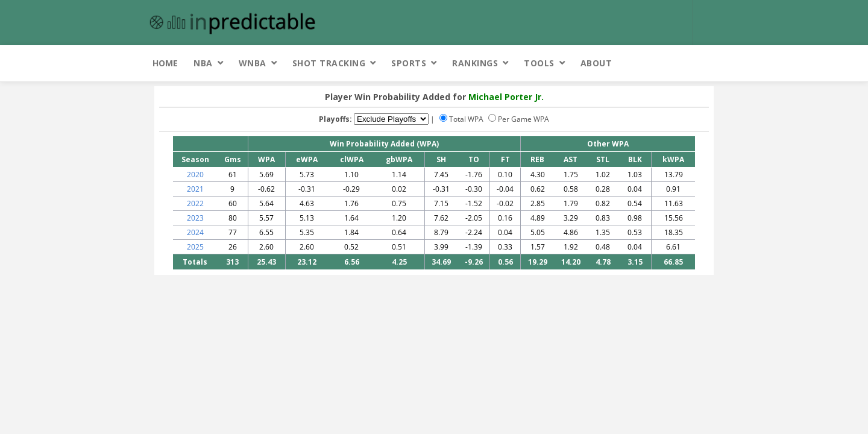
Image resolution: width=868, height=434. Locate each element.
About (596, 63)
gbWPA (399, 159)
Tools (539, 63)
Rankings (475, 63)
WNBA (253, 63)
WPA (266, 159)
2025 (195, 247)
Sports (409, 63)
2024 (195, 232)
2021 (195, 189)
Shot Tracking (329, 63)
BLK (635, 159)
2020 (195, 175)
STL (603, 159)
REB (537, 159)
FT (505, 159)
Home (165, 63)
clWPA (352, 159)
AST (571, 159)
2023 (195, 218)
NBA (203, 63)
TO (474, 159)
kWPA (673, 159)
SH (441, 159)
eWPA (307, 159)
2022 (195, 203)
